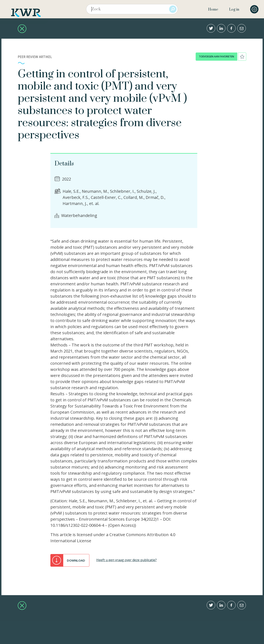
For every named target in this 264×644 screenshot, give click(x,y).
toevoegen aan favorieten (216, 56)
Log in (234, 10)
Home (213, 10)
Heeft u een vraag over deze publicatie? (126, 560)
